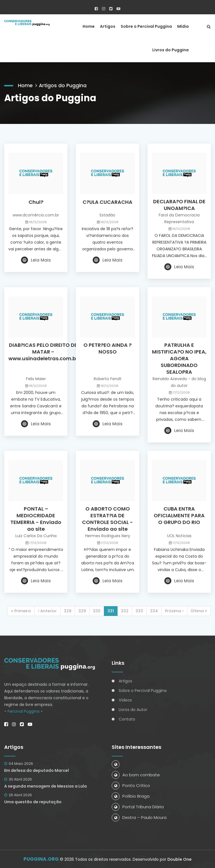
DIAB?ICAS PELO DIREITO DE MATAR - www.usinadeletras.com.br (43, 352)
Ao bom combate (136, 774)
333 (139, 611)
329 (82, 611)
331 (111, 611)
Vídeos (125, 700)
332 (125, 611)
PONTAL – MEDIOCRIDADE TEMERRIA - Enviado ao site (36, 519)
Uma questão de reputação (33, 802)
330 (97, 611)
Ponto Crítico (131, 785)
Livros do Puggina (170, 50)
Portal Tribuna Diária (138, 806)
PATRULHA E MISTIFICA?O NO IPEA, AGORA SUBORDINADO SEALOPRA (179, 358)
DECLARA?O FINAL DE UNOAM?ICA (179, 205)
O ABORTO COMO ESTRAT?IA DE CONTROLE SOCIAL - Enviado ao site (107, 519)
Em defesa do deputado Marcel (37, 770)
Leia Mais (36, 260)
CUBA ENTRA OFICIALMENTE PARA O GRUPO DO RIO (179, 515)
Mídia (183, 26)
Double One (179, 859)
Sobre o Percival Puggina (146, 26)
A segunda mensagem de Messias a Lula (45, 786)
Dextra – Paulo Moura (139, 817)
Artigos (108, 26)
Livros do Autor (133, 710)
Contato (127, 719)
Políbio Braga (131, 796)
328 (68, 611)
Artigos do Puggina (63, 85)
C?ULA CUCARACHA (107, 202)
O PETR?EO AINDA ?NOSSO (107, 348)
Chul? (36, 202)
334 (154, 611)
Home (89, 26)
